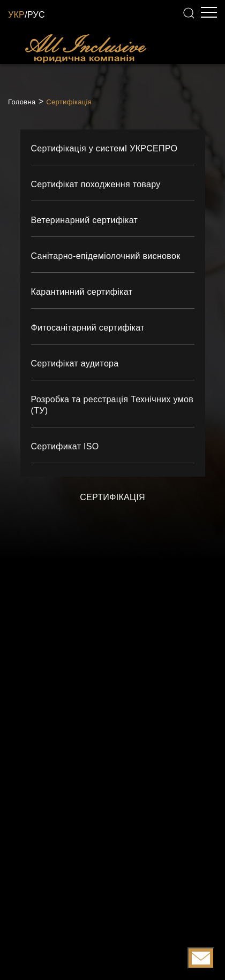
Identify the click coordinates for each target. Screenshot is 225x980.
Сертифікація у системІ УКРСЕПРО (104, 148)
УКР (16, 15)
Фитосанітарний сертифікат (88, 328)
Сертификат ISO (65, 446)
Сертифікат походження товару (96, 184)
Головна (22, 102)
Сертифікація (69, 102)
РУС (36, 15)
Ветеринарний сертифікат (85, 220)
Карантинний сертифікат (82, 292)
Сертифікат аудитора (75, 363)
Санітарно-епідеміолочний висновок (106, 256)
